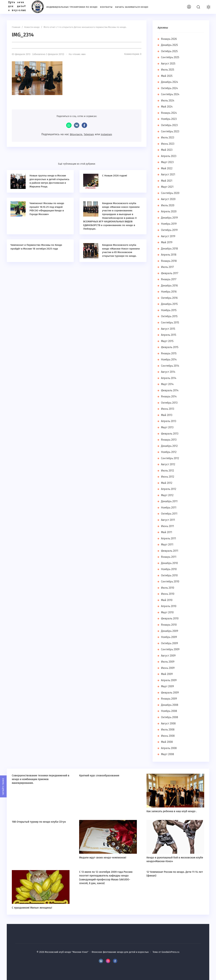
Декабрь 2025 (170, 45)
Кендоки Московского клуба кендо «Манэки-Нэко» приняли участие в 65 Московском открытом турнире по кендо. (121, 252)
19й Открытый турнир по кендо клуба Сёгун (40, 822)
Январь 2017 (169, 279)
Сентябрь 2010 (171, 582)
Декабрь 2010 (170, 563)
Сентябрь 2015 (171, 323)
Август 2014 (168, 372)
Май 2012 (167, 483)
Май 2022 (167, 168)
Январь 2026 (169, 39)
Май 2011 (167, 532)
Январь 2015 (169, 353)
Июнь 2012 (168, 477)
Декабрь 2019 (170, 218)
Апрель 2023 (169, 156)
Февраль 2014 (170, 390)
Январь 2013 (169, 440)
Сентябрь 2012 (170, 458)
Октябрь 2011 (170, 514)
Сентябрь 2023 (171, 131)
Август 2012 (168, 464)
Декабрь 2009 (170, 631)
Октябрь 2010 (170, 575)
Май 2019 (167, 242)
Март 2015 (168, 341)
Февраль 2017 (170, 273)
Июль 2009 (168, 662)
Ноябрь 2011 (169, 508)
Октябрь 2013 (170, 403)
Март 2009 (168, 686)
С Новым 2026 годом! (116, 175)
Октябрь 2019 (170, 230)
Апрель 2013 (169, 421)
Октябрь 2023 (170, 125)
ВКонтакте (77, 125)
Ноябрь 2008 (169, 711)
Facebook (84, 125)
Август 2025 (169, 64)
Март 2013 (167, 427)
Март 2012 (167, 495)
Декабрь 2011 (170, 501)
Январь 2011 (169, 557)
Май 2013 (167, 415)
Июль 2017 (168, 267)
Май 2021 (167, 181)
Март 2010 (168, 612)
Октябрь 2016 (170, 298)
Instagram (108, 134)
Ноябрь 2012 (169, 452)
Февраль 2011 (170, 551)
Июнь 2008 (168, 736)
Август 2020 (169, 199)
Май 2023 (167, 150)
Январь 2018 (169, 261)
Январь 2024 (169, 113)
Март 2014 (168, 384)
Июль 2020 (168, 205)
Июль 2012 (168, 471)
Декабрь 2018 (170, 249)
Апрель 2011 (169, 538)
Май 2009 (167, 674)
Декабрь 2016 (170, 286)
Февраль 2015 (170, 347)
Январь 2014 (169, 396)
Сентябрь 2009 (171, 649)
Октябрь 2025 (170, 51)
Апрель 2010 (169, 606)
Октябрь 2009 (170, 643)
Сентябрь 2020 (171, 193)
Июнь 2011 (168, 526)
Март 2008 (168, 754)
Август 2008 (169, 723)
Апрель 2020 (169, 211)
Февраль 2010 (170, 618)
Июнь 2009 (168, 668)
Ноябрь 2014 (169, 360)
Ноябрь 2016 (169, 292)
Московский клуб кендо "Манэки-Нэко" (24, 7)
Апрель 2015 (169, 335)
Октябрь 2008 (170, 717)
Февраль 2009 (170, 693)
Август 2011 (168, 520)
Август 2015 (168, 329)
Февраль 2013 (170, 434)
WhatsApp (69, 125)
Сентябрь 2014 (171, 366)
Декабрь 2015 (170, 304)
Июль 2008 (168, 730)
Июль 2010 (168, 588)
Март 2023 (168, 162)
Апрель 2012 (169, 489)
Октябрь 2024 (170, 88)
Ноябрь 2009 (169, 637)
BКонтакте (101, 961)
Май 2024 (167, 107)
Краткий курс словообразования (100, 775)
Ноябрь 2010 (169, 569)
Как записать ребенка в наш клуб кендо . (173, 811)
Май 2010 (167, 600)
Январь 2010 (169, 625)
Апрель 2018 (169, 255)
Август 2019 (168, 236)
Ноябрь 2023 (169, 119)
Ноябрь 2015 (169, 310)
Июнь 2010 (168, 594)
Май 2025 (167, 76)
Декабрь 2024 (170, 82)
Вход (195, 6)
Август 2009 (169, 656)
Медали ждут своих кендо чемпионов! (103, 858)
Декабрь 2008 (170, 705)
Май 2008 (167, 742)
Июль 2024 (168, 101)
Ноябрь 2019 (169, 224)
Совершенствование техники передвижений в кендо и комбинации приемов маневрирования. (41, 779)
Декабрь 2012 (170, 446)
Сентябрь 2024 (171, 94)
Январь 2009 (169, 699)
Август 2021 (168, 174)
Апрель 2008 (169, 748)
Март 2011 (167, 545)
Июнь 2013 (168, 409)
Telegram (89, 134)
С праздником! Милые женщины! (33, 908)
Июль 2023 (168, 138)
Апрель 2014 (169, 378)
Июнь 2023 (168, 144)
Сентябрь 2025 (171, 57)
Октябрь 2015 (170, 316)
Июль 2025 (168, 70)
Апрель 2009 (169, 680)
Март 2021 (167, 187)
